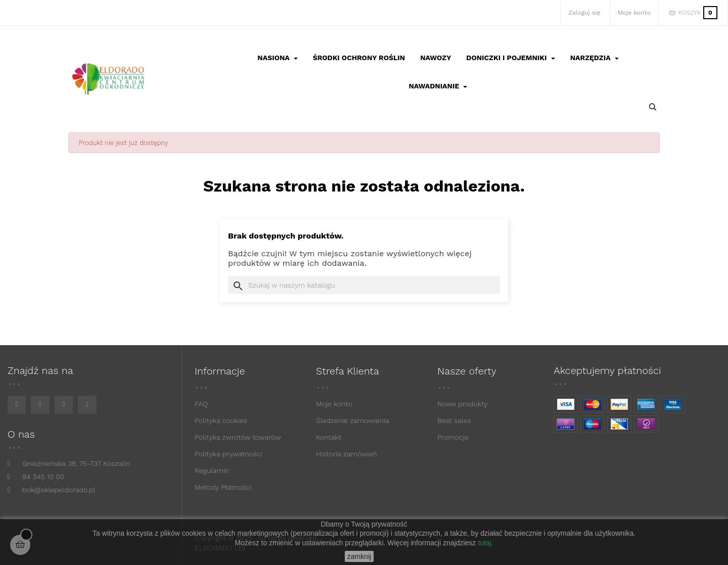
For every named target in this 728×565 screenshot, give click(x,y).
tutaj (484, 543)
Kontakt (329, 437)
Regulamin (212, 470)
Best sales (454, 420)
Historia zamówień (347, 454)
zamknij (359, 556)
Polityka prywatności (229, 454)
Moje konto (334, 404)
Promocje (453, 437)
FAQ (201, 404)
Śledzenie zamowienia (353, 420)
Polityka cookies (221, 420)
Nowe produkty (462, 404)
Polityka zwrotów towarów (238, 437)
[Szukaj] (364, 285)
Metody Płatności (223, 487)
